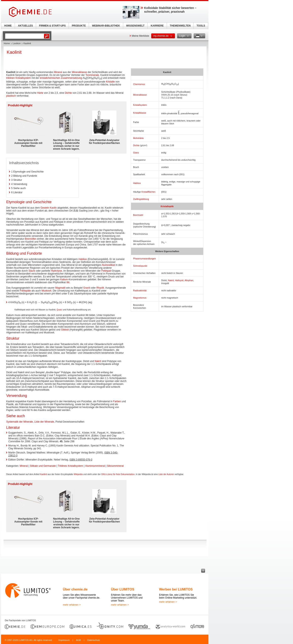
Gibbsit (65, 330)
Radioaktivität (140, 290)
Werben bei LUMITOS (176, 589)
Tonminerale (92, 75)
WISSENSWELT (135, 26)
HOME (8, 26)
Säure (32, 271)
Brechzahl (138, 215)
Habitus (137, 183)
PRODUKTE (79, 26)
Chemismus (139, 84)
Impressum (64, 640)
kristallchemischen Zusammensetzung (61, 78)
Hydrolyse (56, 271)
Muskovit (46, 291)
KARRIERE (157, 26)
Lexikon (17, 43)
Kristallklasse (140, 113)
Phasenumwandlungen (145, 259)
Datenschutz (94, 640)
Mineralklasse (140, 95)
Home (7, 43)
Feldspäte (25, 291)
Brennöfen (31, 239)
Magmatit (60, 288)
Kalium (64, 279)
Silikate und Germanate (43, 466)
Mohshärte (138, 138)
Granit (87, 288)
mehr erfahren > (72, 605)
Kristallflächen (148, 192)
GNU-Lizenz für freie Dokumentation (118, 474)
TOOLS (201, 26)
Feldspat (106, 271)
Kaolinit (43, 474)
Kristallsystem (140, 105)
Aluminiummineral (95, 466)
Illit (68, 282)
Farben (117, 401)
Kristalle (110, 82)
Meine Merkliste (140, 36)
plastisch (11, 96)
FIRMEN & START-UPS (52, 26)
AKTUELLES (26, 26)
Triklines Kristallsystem (71, 466)
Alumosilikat (108, 265)
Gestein (45, 208)
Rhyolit (100, 288)
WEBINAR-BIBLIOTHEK (106, 26)
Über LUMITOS (123, 589)
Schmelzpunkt (140, 266)
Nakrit (171, 280)
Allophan (189, 280)
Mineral (58, 72)
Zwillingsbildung (141, 199)
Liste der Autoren (166, 474)
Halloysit (179, 280)
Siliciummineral (115, 466)
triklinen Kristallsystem (19, 78)
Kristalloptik (167, 206)
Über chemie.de (75, 589)
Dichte (136, 145)
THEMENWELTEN (180, 26)
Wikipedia (78, 474)
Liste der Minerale (44, 422)
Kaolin (53, 208)
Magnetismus (140, 298)
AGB (78, 640)
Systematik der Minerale (20, 422)
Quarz (59, 310)
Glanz (136, 153)
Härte (40, 93)
